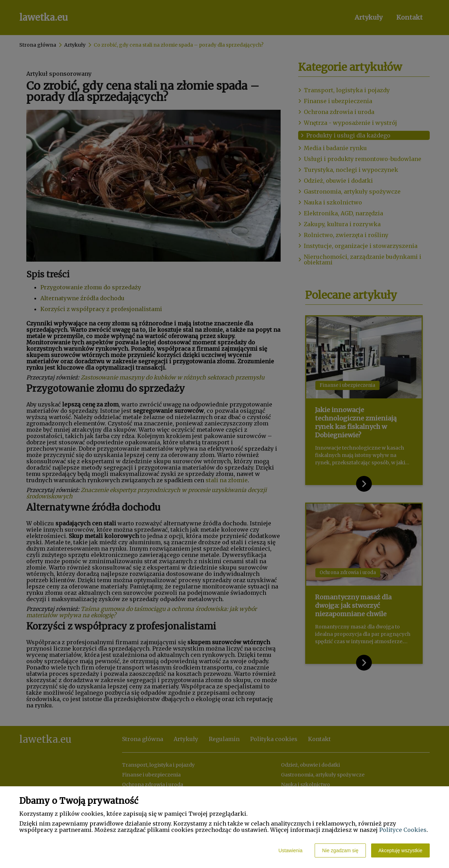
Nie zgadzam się (340, 850)
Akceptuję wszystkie (400, 850)
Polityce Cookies (403, 830)
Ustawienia (290, 850)
